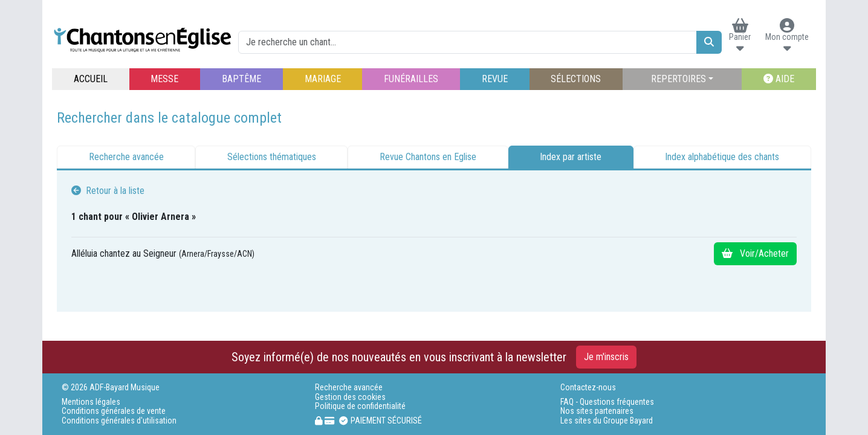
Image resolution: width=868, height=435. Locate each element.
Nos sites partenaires (597, 411)
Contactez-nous (588, 388)
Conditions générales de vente (114, 411)
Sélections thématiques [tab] (272, 157)
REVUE (495, 79)
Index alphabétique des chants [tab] (722, 157)
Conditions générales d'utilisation (119, 421)
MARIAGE (323, 79)
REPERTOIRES (679, 79)
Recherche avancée (349, 388)
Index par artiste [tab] (571, 157)
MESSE (164, 79)
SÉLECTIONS (576, 79)
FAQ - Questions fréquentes (607, 402)
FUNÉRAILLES (411, 79)
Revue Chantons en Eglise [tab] (428, 157)
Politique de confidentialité (360, 406)
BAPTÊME (241, 79)
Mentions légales (91, 402)
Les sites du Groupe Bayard (607, 421)
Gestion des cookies (350, 397)
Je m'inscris (606, 357)
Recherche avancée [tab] (126, 157)
